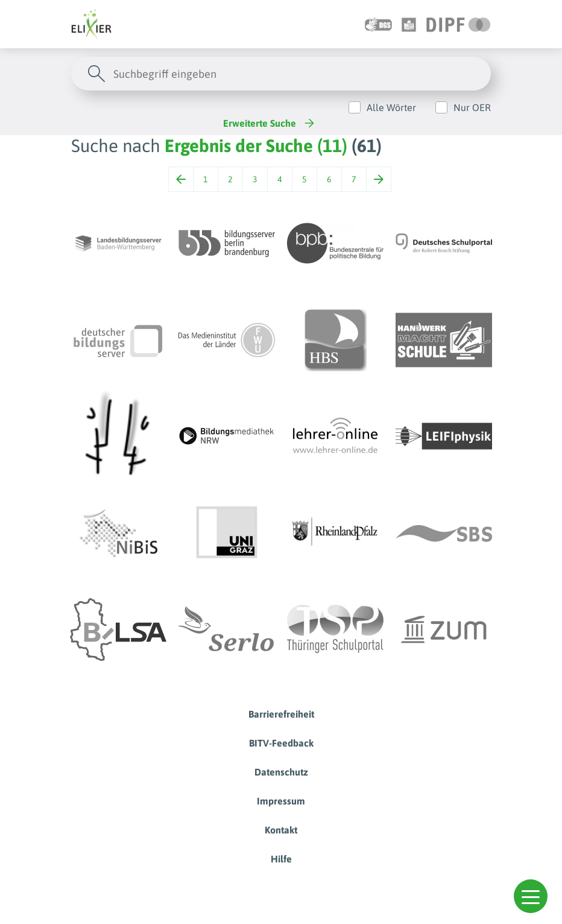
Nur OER (472, 107)
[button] (531, 896)
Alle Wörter (391, 107)
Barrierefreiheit (281, 714)
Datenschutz (281, 772)
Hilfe (281, 859)
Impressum (281, 801)
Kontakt (281, 830)
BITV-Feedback (281, 743)
